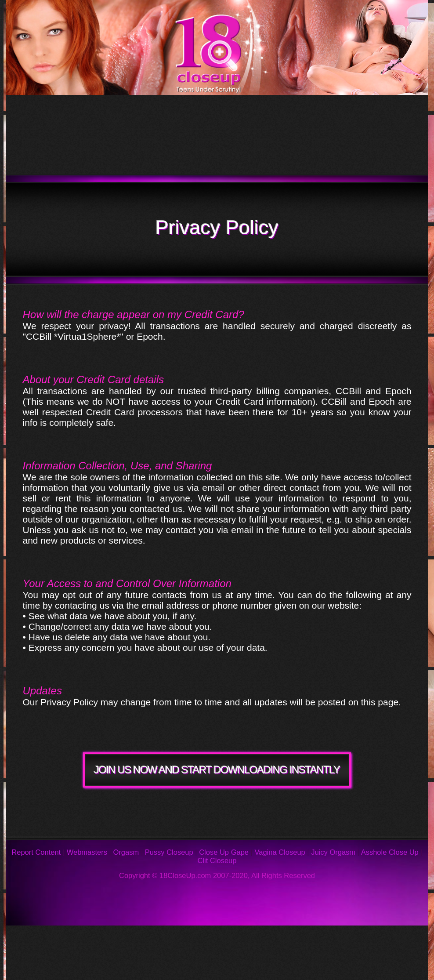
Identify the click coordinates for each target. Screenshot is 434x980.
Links (150, 965)
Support (384, 939)
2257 (242, 965)
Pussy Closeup (169, 852)
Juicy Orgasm (333, 852)
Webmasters (87, 852)
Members (88, 154)
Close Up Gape (224, 852)
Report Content (36, 852)
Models (358, 115)
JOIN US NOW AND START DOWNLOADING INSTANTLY (217, 770)
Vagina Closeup (280, 852)
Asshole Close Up (390, 852)
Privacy (55, 965)
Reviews (295, 939)
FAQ (203, 939)
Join (299, 154)
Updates (211, 115)
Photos (81, 939)
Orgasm (126, 852)
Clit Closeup (217, 860)
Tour (70, 115)
